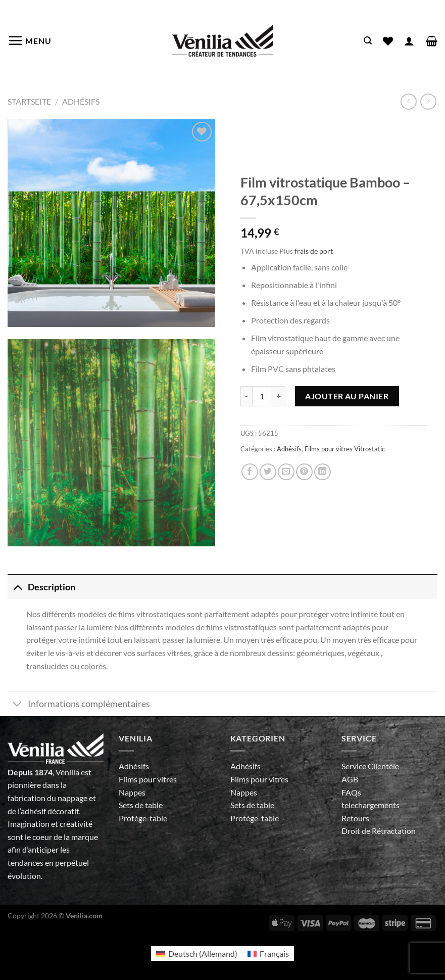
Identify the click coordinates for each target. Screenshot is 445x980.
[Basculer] (17, 587)
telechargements (370, 805)
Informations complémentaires (79, 705)
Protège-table (143, 818)
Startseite (29, 101)
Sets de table (141, 805)
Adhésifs (81, 101)
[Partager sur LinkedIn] (323, 472)
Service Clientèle (370, 766)
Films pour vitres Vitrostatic (345, 449)
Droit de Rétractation (379, 831)
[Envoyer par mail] (286, 472)
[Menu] (30, 40)
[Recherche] (368, 41)
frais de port (314, 251)
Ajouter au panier (347, 396)
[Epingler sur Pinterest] (304, 472)
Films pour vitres (148, 779)
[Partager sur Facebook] (250, 472)
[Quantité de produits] (262, 396)
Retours (355, 818)
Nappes (132, 792)
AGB (350, 779)
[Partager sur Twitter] (268, 472)
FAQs (351, 792)
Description (41, 587)
